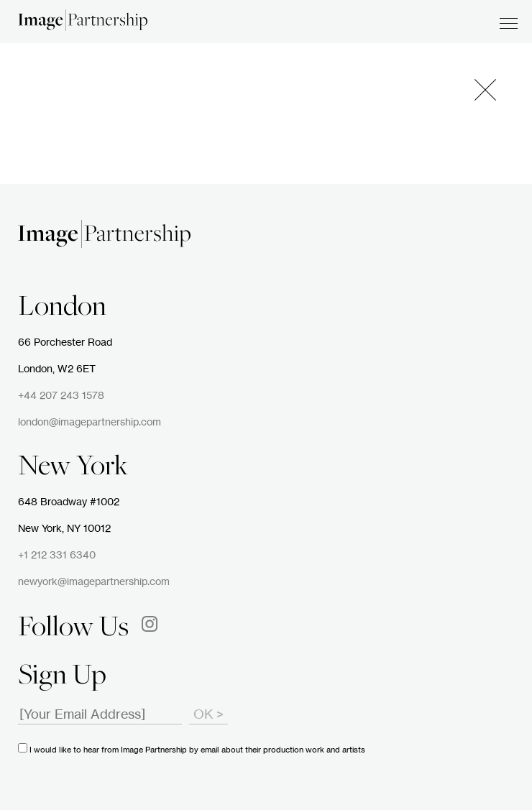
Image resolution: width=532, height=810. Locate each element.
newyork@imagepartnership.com (94, 582)
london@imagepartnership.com (90, 423)
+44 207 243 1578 (61, 396)
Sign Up (62, 677)
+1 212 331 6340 (57, 556)
